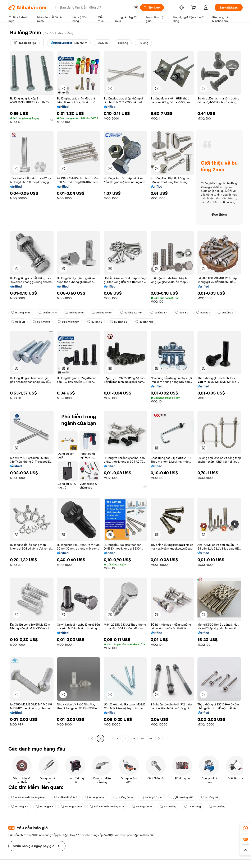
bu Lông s (225, 313)
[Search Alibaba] (95, 8)
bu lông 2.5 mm (131, 313)
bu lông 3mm (21, 313)
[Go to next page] (159, 738)
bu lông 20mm (71, 807)
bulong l (203, 313)
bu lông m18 (48, 313)
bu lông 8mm (123, 797)
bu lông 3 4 (159, 313)
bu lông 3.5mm (69, 322)
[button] (136, 8)
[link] (246, 828)
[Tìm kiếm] (152, 8)
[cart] (194, 8)
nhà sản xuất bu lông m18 (107, 807)
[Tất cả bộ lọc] (25, 43)
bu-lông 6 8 (119, 322)
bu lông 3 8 (41, 322)
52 (151, 738)
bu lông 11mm (142, 807)
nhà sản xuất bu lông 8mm (29, 797)
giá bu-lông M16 (182, 797)
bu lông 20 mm (152, 797)
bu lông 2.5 (20, 807)
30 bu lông (217, 807)
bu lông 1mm (74, 313)
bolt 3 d (182, 313)
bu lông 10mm (102, 313)
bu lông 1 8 (209, 797)
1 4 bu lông (168, 807)
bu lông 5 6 (44, 807)
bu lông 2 (95, 322)
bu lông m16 (144, 322)
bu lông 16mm (95, 797)
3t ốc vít (18, 322)
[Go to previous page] (92, 738)
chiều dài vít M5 (66, 797)
